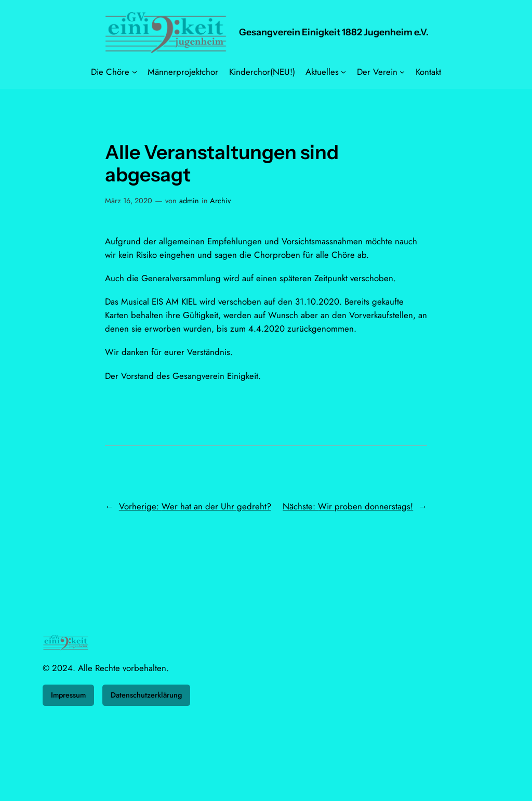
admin (189, 201)
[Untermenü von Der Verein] (402, 72)
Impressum (68, 695)
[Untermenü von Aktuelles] (343, 72)
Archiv (220, 201)
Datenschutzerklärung (146, 695)
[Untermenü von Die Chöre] (135, 72)
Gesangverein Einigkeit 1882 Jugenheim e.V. (334, 32)
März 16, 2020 (129, 201)
